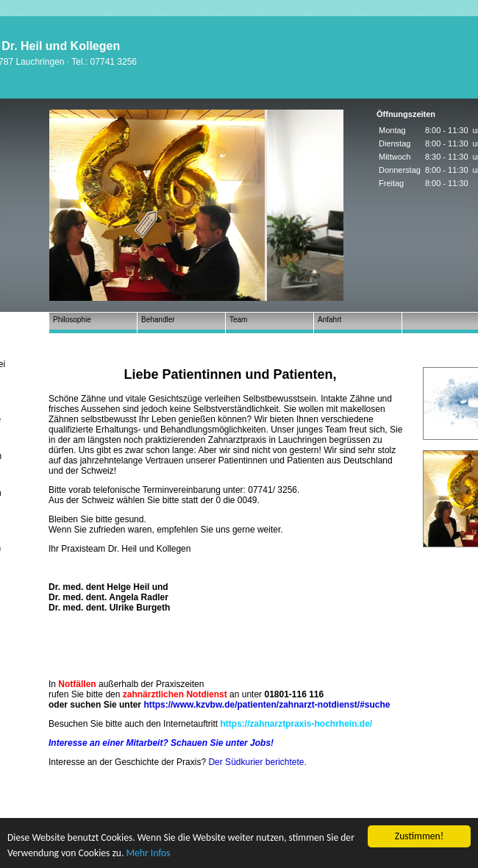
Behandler (158, 320)
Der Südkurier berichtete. (257, 762)
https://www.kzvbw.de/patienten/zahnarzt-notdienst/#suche (267, 705)
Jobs (260, 743)
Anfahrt (329, 320)
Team (238, 320)
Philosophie (72, 320)
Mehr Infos (148, 853)
